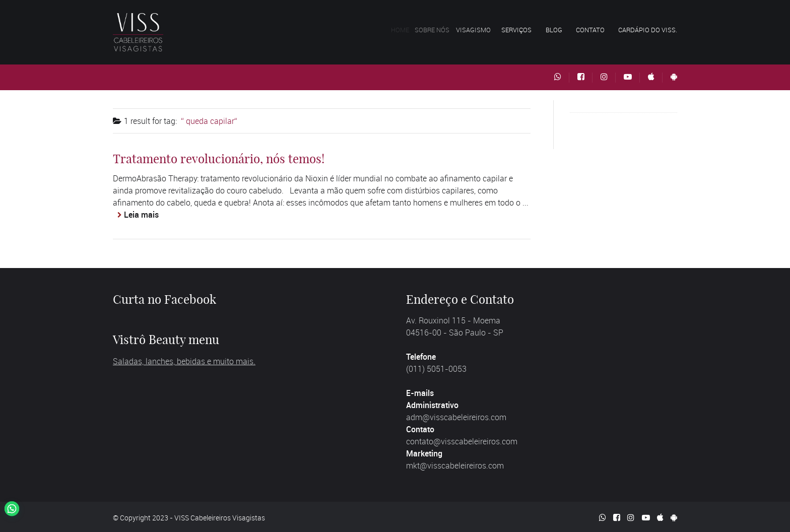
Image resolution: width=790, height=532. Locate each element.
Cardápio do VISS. (648, 30)
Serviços (520, 30)
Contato (590, 30)
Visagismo (482, 30)
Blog (554, 30)
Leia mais (141, 215)
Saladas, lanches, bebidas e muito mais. (184, 361)
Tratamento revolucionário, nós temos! (219, 159)
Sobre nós (440, 30)
